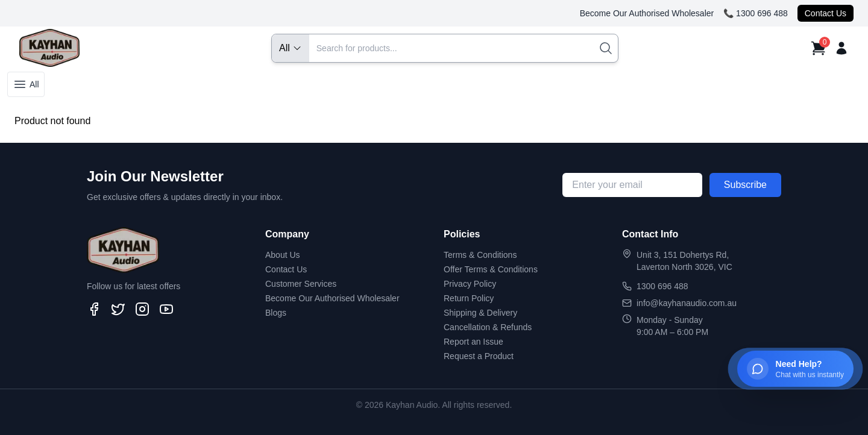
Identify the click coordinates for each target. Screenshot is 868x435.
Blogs (276, 313)
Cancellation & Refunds (488, 327)
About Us (283, 255)
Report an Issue (473, 342)
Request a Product (479, 356)
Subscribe (745, 185)
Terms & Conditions (480, 255)
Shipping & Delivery (480, 313)
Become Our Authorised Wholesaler (647, 13)
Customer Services (301, 284)
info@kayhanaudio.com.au (687, 303)
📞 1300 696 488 (756, 13)
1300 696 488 (662, 286)
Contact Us (826, 13)
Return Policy (469, 298)
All (26, 84)
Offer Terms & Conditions (491, 269)
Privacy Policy (470, 284)
